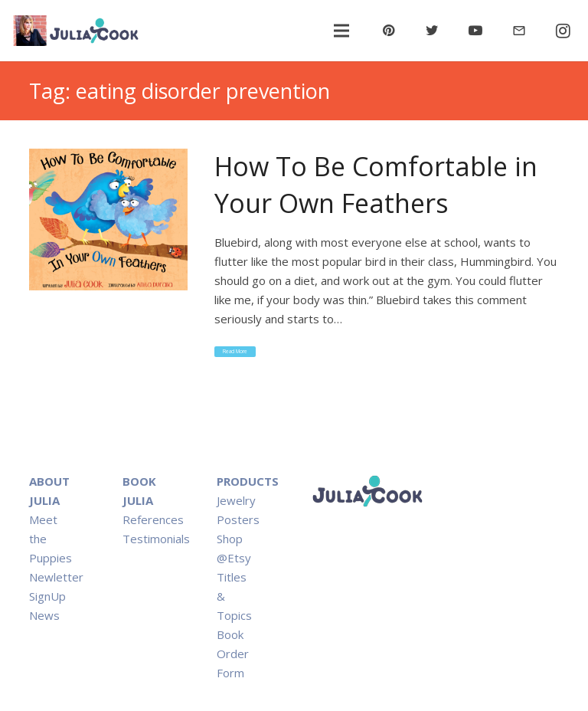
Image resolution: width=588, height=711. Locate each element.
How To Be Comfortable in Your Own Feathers (376, 185)
